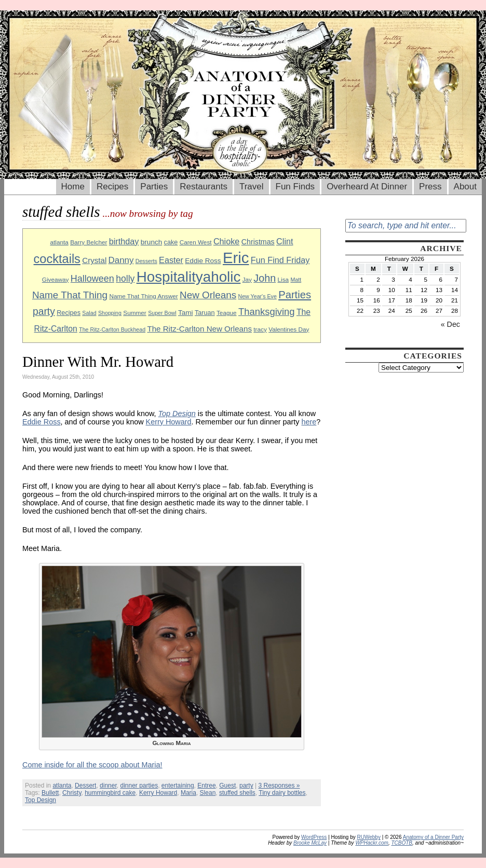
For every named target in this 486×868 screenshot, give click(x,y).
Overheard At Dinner (367, 187)
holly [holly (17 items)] (125, 279)
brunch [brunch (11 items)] (151, 242)
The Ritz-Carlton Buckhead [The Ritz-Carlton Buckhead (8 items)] (112, 329)
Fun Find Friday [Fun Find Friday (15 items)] (280, 260)
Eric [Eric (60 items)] (236, 258)
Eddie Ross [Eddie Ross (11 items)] (203, 261)
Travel (252, 187)
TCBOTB (402, 843)
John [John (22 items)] (265, 278)
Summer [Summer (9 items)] (134, 313)
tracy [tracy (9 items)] (260, 329)
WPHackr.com (372, 843)
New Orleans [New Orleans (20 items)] (208, 295)
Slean (208, 793)
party (246, 786)
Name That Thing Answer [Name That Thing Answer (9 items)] (143, 296)
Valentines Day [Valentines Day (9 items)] (289, 329)
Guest (227, 786)
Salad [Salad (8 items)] (89, 313)
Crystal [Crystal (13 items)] (94, 260)
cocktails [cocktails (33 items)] (57, 259)
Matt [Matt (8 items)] (296, 280)
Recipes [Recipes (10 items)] (69, 313)
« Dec (450, 324)
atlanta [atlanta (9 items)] (59, 242)
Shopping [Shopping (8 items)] (110, 313)
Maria (188, 793)
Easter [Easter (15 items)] (171, 260)
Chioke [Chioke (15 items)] (227, 241)
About (465, 187)
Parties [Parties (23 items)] (295, 295)
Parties (154, 187)
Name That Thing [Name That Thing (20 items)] (70, 295)
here (309, 422)
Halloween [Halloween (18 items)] (92, 279)
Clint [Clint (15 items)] (285, 241)
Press (430, 187)
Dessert (85, 786)
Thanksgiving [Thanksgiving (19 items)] (267, 312)
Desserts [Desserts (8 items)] (146, 261)
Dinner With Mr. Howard (98, 362)
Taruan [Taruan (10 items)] (205, 313)
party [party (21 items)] (44, 312)
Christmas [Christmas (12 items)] (258, 242)
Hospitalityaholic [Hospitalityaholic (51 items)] (189, 277)
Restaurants (204, 187)
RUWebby (369, 837)
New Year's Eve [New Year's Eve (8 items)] (258, 296)
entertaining (178, 786)
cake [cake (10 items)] (171, 242)
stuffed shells (237, 793)
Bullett (50, 793)
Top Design (40, 800)
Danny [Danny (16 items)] (121, 260)
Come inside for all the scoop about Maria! (92, 765)
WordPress (314, 837)
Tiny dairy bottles (282, 793)
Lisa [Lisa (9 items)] (283, 279)
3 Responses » (279, 786)
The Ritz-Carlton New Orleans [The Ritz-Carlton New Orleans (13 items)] (199, 329)
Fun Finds (295, 187)
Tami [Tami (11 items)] (186, 313)
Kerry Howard (169, 422)
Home (73, 187)
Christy (72, 793)
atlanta (62, 786)
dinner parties (139, 786)
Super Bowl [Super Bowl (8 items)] (162, 313)
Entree (206, 786)
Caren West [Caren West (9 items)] (196, 242)
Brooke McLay (310, 843)
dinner (108, 786)
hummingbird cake (110, 793)
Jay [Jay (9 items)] (247, 279)
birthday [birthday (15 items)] (124, 241)
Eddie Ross (42, 422)
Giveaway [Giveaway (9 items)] (56, 279)
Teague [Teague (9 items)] (227, 313)
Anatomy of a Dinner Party (433, 837)
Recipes (112, 187)
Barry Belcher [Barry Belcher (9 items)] (89, 242)
